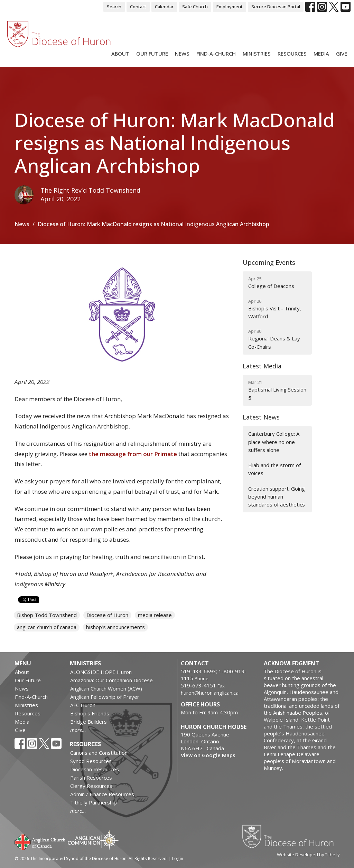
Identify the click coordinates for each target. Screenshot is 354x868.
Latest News (261, 417)
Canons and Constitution (99, 753)
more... (78, 730)
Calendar (164, 7)
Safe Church (195, 7)
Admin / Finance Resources (102, 794)
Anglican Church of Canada (40, 841)
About (120, 54)
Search (114, 7)
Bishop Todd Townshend (47, 615)
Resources (292, 54)
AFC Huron (83, 705)
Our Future (152, 54)
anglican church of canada (47, 627)
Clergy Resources (91, 786)
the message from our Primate (133, 454)
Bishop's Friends (90, 713)
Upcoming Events (269, 262)
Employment (230, 7)
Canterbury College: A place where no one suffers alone (274, 442)
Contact (138, 7)
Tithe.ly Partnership (94, 802)
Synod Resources (91, 761)
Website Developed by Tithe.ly (308, 855)
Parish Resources (91, 778)
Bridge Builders (88, 722)
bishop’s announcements (115, 627)
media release (155, 615)
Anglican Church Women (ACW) (106, 688)
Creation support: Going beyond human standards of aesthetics (277, 497)
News (182, 54)
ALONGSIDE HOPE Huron (101, 672)
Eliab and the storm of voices (274, 469)
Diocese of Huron (107, 615)
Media (321, 54)
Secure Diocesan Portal (276, 7)
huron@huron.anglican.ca (210, 693)
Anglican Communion (93, 840)
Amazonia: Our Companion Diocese (111, 680)
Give (342, 54)
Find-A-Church (216, 54)
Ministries (257, 54)
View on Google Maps (208, 755)
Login (178, 859)
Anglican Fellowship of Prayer (105, 697)
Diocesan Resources (95, 769)
